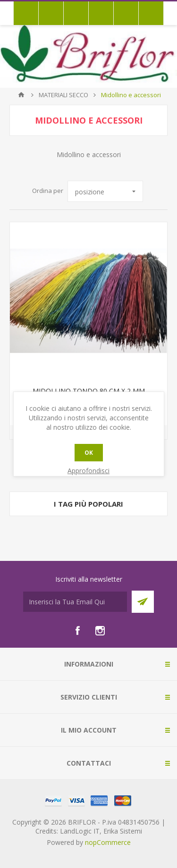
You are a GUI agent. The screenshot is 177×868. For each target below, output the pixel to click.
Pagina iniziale (21, 95)
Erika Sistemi (123, 831)
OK (89, 453)
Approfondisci (88, 471)
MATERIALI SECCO (63, 95)
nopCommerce (108, 842)
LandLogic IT (80, 831)
